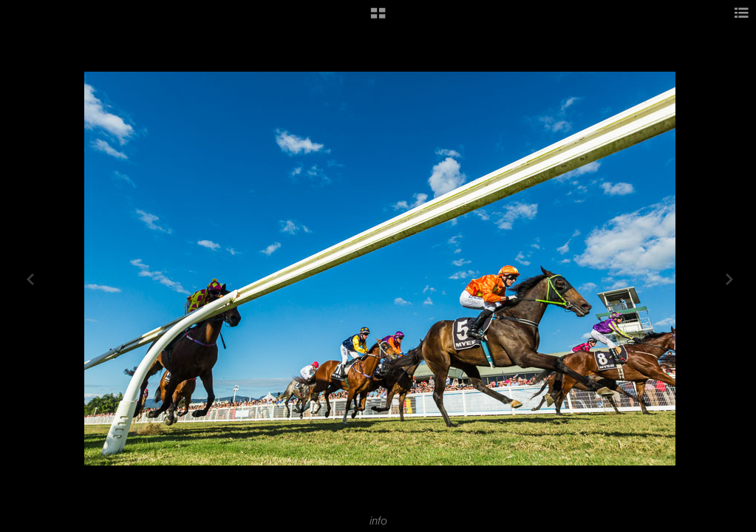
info (378, 521)
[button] (378, 18)
